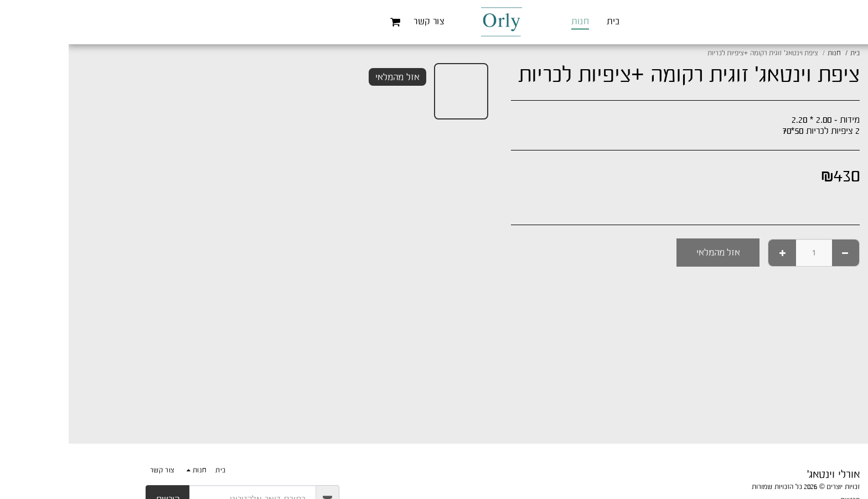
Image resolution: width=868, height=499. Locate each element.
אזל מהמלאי (650, 252)
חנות (766, 53)
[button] (327, 22)
